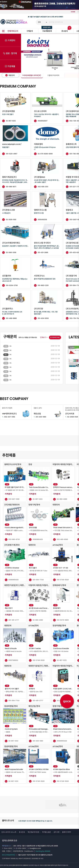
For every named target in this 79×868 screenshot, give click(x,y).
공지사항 (57, 832)
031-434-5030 (43, 318)
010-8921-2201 (43, 285)
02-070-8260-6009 (45, 154)
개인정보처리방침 (33, 832)
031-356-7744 (38, 580)
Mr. (11, 346)
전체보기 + (44, 337)
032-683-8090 (62, 539)
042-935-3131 (43, 187)
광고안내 (22, 832)
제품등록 (10, 75)
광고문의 (65, 31)
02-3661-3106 (11, 253)
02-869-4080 (62, 499)
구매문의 (30, 31)
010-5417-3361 (14, 499)
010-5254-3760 (12, 285)
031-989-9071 (11, 187)
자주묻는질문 (46, 832)
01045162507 (43, 121)
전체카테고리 (13, 31)
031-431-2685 (43, 253)
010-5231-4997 (12, 154)
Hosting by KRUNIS (43, 851)
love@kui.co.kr (35, 848)
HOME (73, 12)
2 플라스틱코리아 (53, 75)
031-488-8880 (11, 318)
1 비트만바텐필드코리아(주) (32, 75)
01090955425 (38, 539)
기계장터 (11, 41)
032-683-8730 (14, 539)
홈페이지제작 (67, 832)
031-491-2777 (14, 620)
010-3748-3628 (63, 580)
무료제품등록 (47, 31)
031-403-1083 (40, 417)
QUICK (67, 701)
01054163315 (42, 220)
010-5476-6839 (63, 620)
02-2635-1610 (11, 220)
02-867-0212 (11, 121)
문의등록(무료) (55, 337)
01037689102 (13, 660)
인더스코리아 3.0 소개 (9, 832)
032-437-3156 (9, 417)
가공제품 (11, 67)
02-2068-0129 (72, 417)
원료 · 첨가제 (11, 54)
